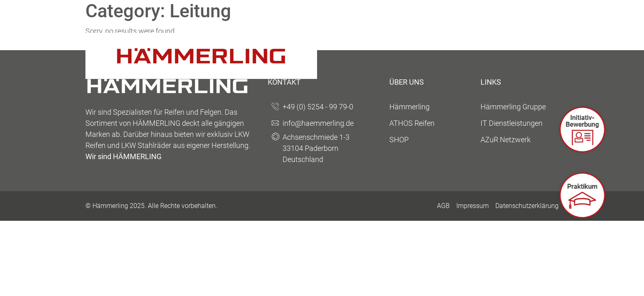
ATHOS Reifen (412, 123)
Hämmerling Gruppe (513, 107)
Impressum (473, 206)
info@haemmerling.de (318, 123)
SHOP (399, 140)
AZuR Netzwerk (506, 140)
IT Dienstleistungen (512, 123)
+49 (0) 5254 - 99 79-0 (318, 107)
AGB (443, 206)
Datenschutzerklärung (527, 206)
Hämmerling (409, 107)
